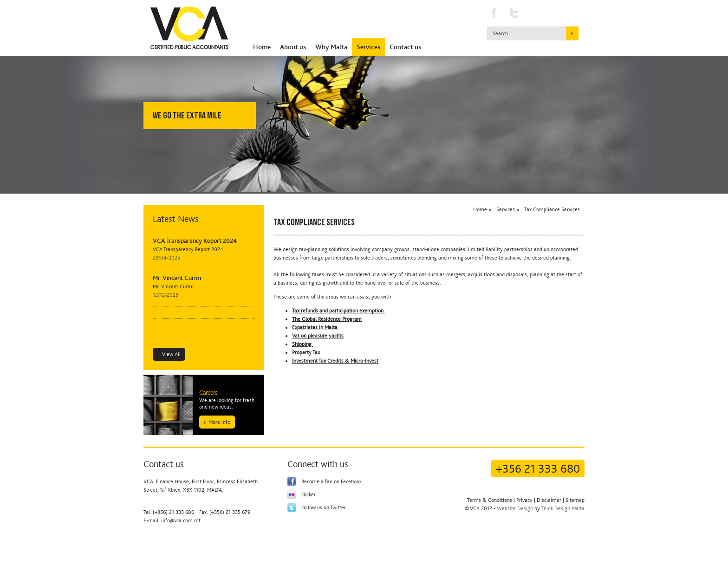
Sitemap (575, 500)
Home (262, 47)
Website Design (515, 508)
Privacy (524, 500)
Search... (502, 33)
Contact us (405, 47)
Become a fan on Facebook (331, 481)
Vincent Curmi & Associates (189, 28)
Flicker (309, 494)
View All (171, 354)
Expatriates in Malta (315, 327)
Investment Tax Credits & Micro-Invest (335, 361)
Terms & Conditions (490, 500)
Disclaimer (549, 500)
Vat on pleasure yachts (318, 336)
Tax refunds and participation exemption (338, 311)
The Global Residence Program (327, 319)
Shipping (302, 344)
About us (293, 47)
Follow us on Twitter (324, 507)
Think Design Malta (563, 508)
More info (219, 422)
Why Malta (331, 47)
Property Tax (307, 352)
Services (368, 47)
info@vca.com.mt (181, 520)
